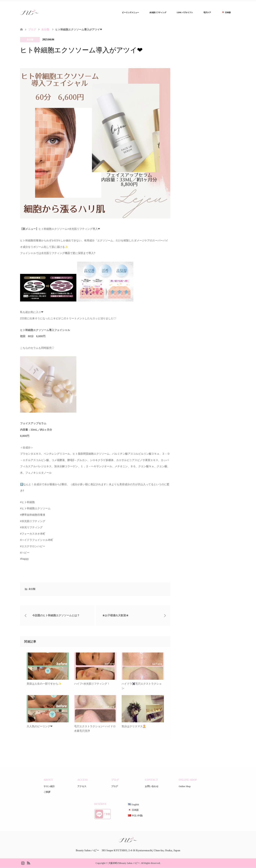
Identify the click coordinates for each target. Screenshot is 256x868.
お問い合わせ (152, 787)
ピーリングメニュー (130, 12)
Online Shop (185, 787)
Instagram (23, 863)
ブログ (32, 30)
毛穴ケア (207, 12)
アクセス (82, 787)
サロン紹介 (49, 787)
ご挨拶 (47, 792)
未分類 (30, 40)
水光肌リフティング (158, 12)
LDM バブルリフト (185, 12)
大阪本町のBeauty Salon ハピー (124, 863)
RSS (28, 863)
